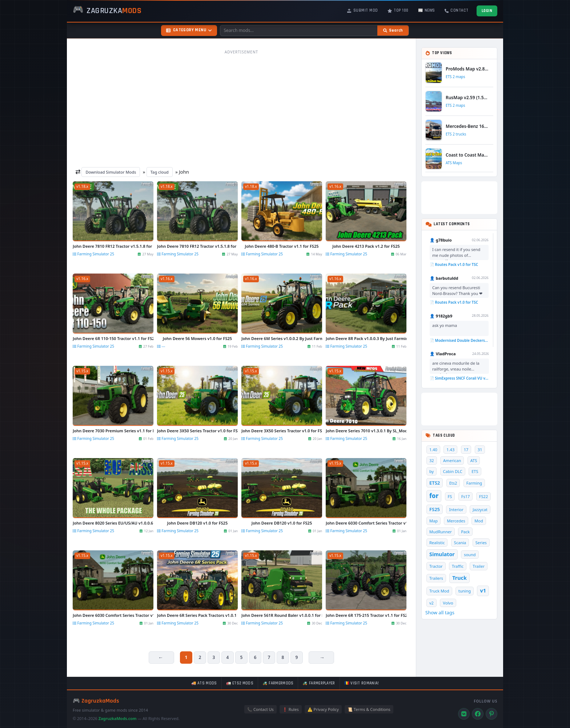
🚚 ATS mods (204, 683)
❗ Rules (291, 709)
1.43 (450, 450)
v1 (483, 591)
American (452, 460)
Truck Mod (439, 591)
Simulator (442, 554)
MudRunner (441, 532)
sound (470, 555)
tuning (465, 591)
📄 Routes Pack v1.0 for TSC (454, 264)
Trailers (436, 578)
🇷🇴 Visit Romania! (362, 683)
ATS (474, 460)
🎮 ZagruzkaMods (96, 701)
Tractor (436, 566)
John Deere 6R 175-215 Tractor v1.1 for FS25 (366, 615)
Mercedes (456, 521)
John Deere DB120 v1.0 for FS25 (197, 523)
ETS (475, 471)
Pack (465, 532)
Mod (479, 521)
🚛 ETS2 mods (240, 683)
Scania (460, 543)
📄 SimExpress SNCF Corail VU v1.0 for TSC (459, 378)
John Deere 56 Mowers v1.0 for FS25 (197, 338)
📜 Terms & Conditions (369, 709)
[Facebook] (478, 714)
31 (480, 450)
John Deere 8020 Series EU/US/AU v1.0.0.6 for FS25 (113, 523)
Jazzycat (480, 509)
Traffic (458, 566)
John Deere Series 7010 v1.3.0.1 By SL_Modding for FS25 (366, 431)
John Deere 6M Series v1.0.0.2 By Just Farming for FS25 (282, 338)
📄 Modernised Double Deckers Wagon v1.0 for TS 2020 (459, 340)
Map (433, 521)
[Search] (393, 31)
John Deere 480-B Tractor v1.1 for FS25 (282, 246)
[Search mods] (299, 31)
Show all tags (440, 612)
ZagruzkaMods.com (118, 718)
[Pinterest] (491, 714)
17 (466, 450)
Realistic (437, 543)
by (431, 471)
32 (432, 460)
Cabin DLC (453, 471)
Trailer (479, 566)
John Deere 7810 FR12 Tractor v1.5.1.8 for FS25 (113, 246)
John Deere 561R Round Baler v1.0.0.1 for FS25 (282, 615)
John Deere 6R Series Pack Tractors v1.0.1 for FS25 (197, 615)
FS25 (435, 509)
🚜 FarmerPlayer (319, 683)
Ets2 (453, 483)
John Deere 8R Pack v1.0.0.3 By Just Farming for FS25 (366, 338)
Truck (459, 578)
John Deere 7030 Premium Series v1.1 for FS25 (113, 431)
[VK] (464, 714)
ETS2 (435, 483)
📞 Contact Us (260, 709)
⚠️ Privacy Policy (323, 709)
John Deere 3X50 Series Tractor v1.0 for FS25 (197, 431)
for (434, 496)
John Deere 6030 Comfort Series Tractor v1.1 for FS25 (366, 523)
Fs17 (466, 496)
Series (481, 543)
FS (450, 496)
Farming (474, 483)
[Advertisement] (241, 108)
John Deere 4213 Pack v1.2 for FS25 (366, 246)
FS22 (483, 496)
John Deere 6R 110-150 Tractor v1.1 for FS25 (113, 338)
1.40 (433, 450)
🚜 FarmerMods (278, 683)
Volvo (448, 603)
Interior (456, 509)
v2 (431, 603)
